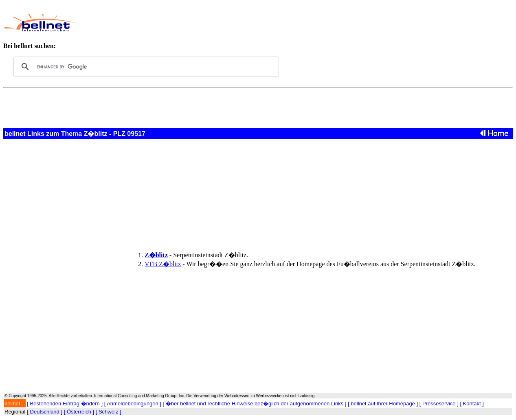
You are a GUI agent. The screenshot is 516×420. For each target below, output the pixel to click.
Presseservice (439, 404)
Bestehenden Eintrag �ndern (65, 404)
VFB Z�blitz (163, 264)
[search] (145, 67)
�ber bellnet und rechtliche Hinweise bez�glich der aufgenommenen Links (255, 404)
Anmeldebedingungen (133, 404)
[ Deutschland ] (45, 412)
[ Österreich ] (79, 412)
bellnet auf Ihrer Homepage (383, 404)
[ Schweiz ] (109, 412)
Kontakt (472, 404)
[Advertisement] (255, 23)
